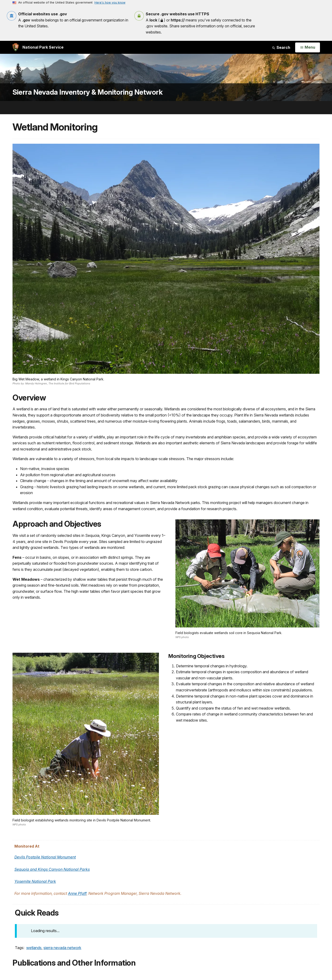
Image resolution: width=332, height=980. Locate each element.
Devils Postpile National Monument (45, 857)
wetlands (34, 948)
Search (281, 47)
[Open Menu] (308, 47)
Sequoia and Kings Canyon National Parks (52, 869)
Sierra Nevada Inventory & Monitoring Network (87, 92)
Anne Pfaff (77, 893)
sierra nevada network (62, 948)
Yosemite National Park (35, 881)
